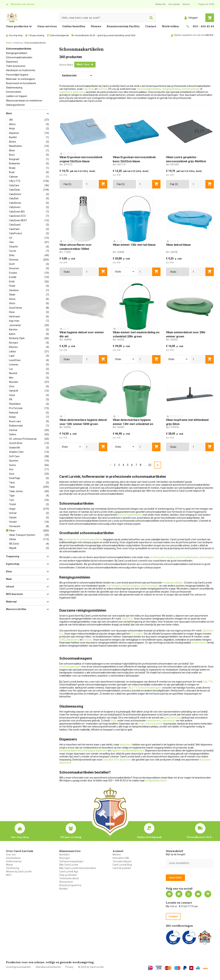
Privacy (69, 967)
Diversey (103, 89)
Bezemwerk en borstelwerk (21, 83)
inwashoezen (153, 721)
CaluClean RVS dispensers (117, 760)
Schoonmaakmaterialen (19, 57)
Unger (114, 721)
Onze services (47, 26)
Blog (208, 894)
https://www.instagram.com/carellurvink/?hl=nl (189, 894)
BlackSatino (73, 640)
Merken (117, 855)
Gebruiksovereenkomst (48, 967)
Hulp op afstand (68, 875)
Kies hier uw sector (23, 4)
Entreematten (14, 92)
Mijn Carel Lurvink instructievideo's (78, 868)
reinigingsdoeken (171, 89)
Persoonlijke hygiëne (17, 75)
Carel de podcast (122, 868)
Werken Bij (160, 4)
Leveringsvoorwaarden (18, 967)
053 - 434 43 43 (203, 26)
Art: (66, 165)
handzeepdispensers (71, 751)
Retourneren (66, 882)
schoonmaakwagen (70, 667)
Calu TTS (208, 682)
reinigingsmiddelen (173, 583)
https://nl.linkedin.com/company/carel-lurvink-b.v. (169, 894)
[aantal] (92, 184)
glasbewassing (172, 718)
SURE (62, 640)
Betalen (64, 889)
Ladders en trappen (17, 96)
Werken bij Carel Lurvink (19, 872)
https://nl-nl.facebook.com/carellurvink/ (179, 894)
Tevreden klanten (122, 861)
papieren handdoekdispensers (128, 751)
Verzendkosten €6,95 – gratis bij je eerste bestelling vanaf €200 (105, 35)
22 (150, 465)
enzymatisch (199, 643)
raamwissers (169, 721)
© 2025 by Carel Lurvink (91, 967)
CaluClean (89, 89)
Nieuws (96, 26)
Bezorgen (65, 858)
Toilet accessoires (16, 66)
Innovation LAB (121, 858)
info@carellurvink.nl (156, 781)
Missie (9, 865)
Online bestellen (74, 26)
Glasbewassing (14, 88)
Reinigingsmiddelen (17, 53)
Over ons (11, 855)
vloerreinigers (113, 586)
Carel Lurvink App (69, 872)
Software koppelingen (71, 861)
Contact (151, 26)
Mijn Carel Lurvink (69, 865)
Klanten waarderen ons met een (189, 35)
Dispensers (12, 62)
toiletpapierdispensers (95, 751)
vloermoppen (206, 557)
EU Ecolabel (137, 634)
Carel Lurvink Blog (122, 865)
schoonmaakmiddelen (149, 89)
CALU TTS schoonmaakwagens (145, 688)
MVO (9, 875)
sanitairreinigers (130, 586)
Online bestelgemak (59, 35)
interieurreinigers (150, 586)
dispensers (126, 745)
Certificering (13, 868)
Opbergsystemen (15, 105)
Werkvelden (170, 26)
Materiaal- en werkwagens (20, 79)
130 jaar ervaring (36, 35)
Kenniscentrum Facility (123, 26)
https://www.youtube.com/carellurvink (198, 894)
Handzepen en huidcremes (21, 70)
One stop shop (16, 35)
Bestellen (64, 855)
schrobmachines (191, 89)
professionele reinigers (163, 557)
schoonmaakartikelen (130, 515)
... (145, 465)
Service (186, 4)
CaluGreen (127, 619)
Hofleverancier (14, 861)
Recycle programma (70, 885)
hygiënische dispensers (72, 92)
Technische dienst (69, 878)
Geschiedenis (13, 858)
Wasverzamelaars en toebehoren (24, 101)
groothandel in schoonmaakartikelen (83, 539)
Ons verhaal (174, 4)
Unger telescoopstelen (151, 724)
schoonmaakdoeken (187, 557)
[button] (27, 113)
